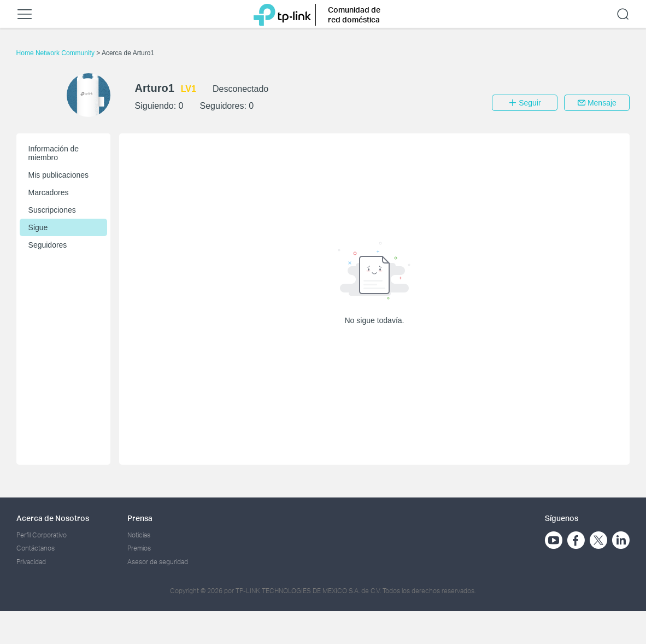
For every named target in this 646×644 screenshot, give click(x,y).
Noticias (139, 535)
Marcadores (49, 192)
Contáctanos (36, 548)
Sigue (38, 227)
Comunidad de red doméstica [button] (354, 14)
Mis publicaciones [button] (59, 175)
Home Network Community (57, 53)
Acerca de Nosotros (53, 518)
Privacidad (31, 562)
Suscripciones (52, 210)
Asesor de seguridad (158, 562)
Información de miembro (54, 153)
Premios (139, 548)
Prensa (140, 518)
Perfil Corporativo (42, 535)
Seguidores (48, 245)
